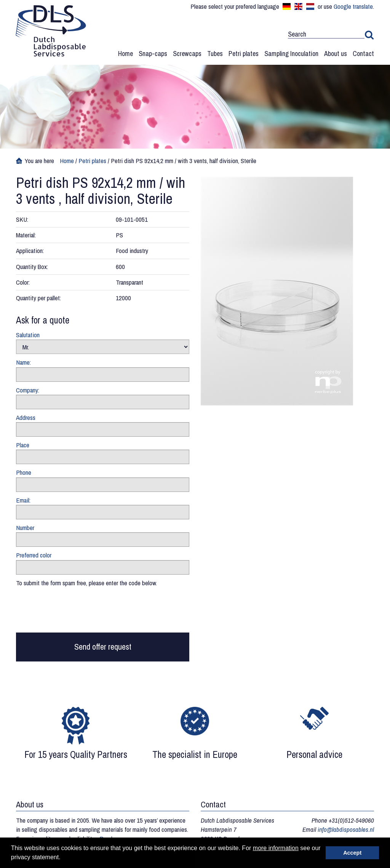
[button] (63, 858)
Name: (23, 362)
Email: (23, 500)
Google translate (353, 6)
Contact (363, 54)
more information (276, 848)
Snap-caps (153, 54)
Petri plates (244, 54)
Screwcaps (187, 54)
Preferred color (34, 555)
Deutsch (287, 6)
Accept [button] (352, 853)
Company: (28, 390)
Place (23, 445)
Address (26, 417)
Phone (24, 472)
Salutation (28, 335)
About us (336, 54)
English (298, 6)
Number (25, 528)
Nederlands (310, 6)
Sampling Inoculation (291, 54)
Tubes (215, 54)
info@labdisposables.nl (346, 829)
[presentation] (74, 612)
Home (125, 54)
